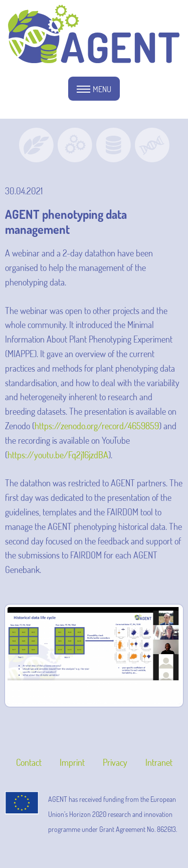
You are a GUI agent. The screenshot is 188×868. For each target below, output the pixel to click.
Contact (29, 762)
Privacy (115, 762)
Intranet (159, 762)
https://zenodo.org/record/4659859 (97, 426)
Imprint (72, 762)
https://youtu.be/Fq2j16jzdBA (58, 455)
